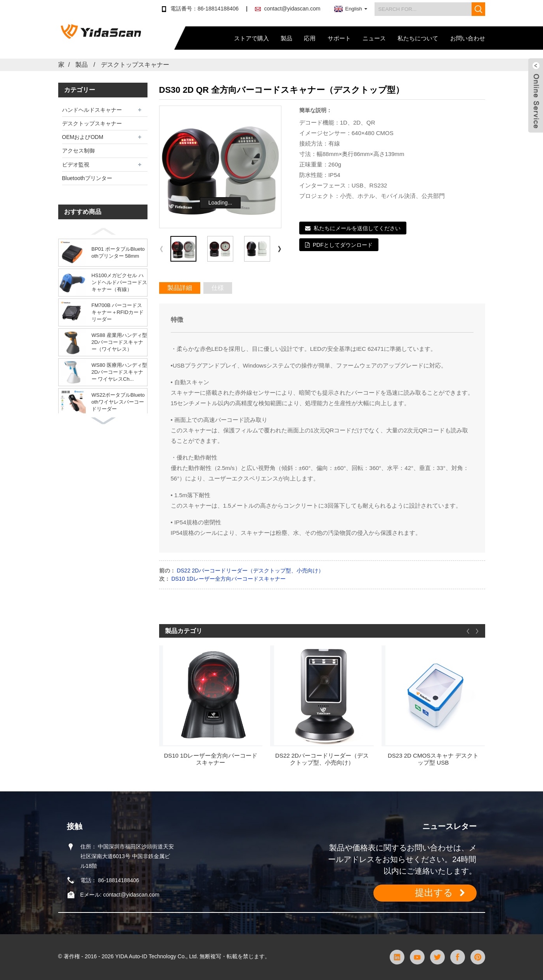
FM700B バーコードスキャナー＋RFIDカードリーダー (118, 312)
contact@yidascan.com (292, 9)
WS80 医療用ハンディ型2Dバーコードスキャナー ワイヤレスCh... (119, 372)
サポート (339, 38)
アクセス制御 (78, 151)
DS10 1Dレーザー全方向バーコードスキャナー (228, 579)
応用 (310, 38)
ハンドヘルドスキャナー (92, 110)
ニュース (374, 38)
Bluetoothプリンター (87, 178)
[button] (103, 231)
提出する (434, 893)
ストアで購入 (252, 38)
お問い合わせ (468, 38)
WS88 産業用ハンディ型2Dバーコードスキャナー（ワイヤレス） (119, 342)
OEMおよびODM (83, 137)
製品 (286, 38)
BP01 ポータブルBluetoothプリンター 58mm (118, 252)
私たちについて (418, 38)
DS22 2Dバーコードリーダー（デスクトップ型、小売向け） (250, 571)
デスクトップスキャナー (135, 65)
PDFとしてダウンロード (343, 245)
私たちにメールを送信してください (357, 228)
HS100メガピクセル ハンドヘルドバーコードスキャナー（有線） (119, 282)
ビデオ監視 (76, 165)
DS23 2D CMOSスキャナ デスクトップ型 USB (433, 759)
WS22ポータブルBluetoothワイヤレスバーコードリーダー (118, 402)
